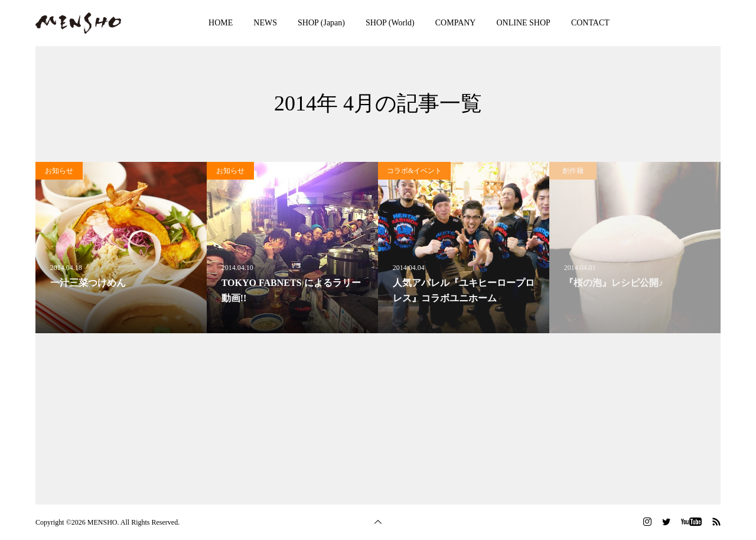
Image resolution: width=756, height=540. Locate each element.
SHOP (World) (390, 23)
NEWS (265, 23)
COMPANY (456, 23)
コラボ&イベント (414, 171)
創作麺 (573, 171)
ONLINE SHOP (523, 23)
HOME (221, 23)
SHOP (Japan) (321, 23)
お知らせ (59, 171)
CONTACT (590, 23)
